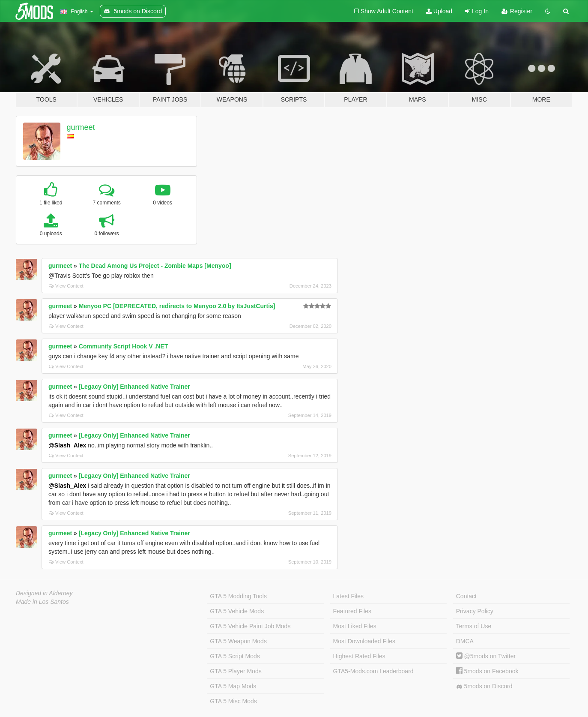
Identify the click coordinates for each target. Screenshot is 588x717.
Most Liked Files (355, 626)
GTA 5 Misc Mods (233, 701)
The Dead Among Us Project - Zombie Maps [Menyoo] (155, 266)
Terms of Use (474, 626)
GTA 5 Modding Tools (238, 596)
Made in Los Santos (42, 602)
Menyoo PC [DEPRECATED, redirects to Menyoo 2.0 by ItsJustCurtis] (177, 306)
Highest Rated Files (359, 656)
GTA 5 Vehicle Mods (237, 611)
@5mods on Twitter (486, 656)
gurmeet (81, 127)
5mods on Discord (484, 686)
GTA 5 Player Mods (236, 671)
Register (517, 11)
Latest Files (349, 596)
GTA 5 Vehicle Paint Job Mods (250, 626)
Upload (439, 11)
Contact (466, 596)
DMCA (465, 641)
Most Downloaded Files (364, 641)
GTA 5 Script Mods (235, 656)
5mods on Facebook (487, 671)
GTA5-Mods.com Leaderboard (373, 671)
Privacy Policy (475, 611)
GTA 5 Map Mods (233, 686)
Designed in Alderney (44, 593)
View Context (66, 286)
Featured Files (352, 611)
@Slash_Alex (67, 445)
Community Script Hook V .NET (123, 346)
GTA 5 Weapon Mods (238, 641)
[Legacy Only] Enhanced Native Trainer (134, 387)
